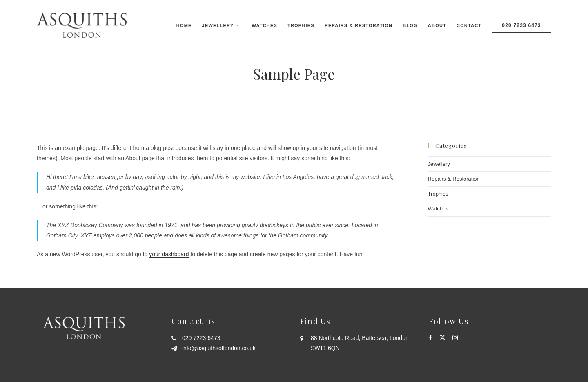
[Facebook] (431, 338)
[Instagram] (455, 338)
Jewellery (439, 164)
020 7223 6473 (521, 25)
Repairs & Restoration (454, 179)
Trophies (438, 194)
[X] (442, 338)
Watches (438, 209)
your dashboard (169, 254)
